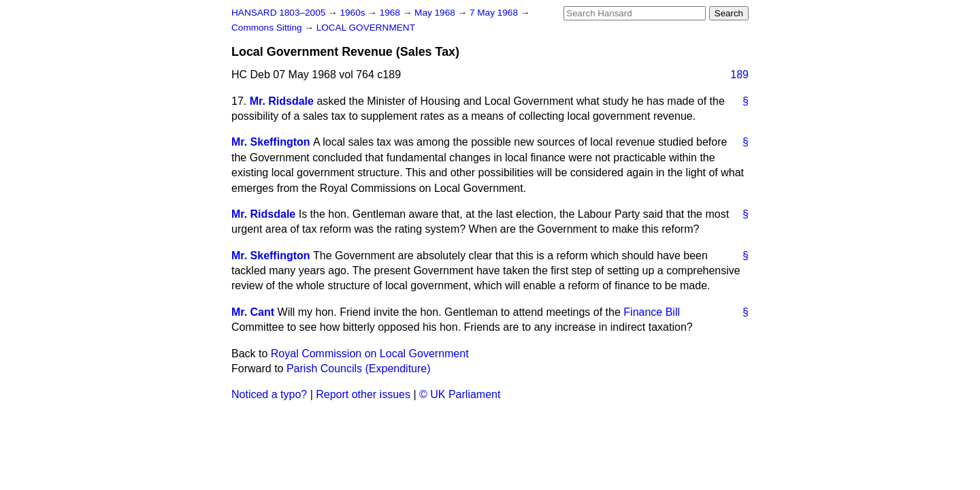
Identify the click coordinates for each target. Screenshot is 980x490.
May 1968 (436, 13)
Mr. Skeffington (271, 142)
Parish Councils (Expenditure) (359, 369)
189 (739, 75)
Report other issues (363, 394)
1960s (354, 13)
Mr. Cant (253, 312)
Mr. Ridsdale (282, 101)
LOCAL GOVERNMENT (366, 28)
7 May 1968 (495, 13)
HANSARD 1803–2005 (278, 13)
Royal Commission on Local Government (370, 354)
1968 (391, 13)
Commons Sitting (268, 28)
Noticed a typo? (269, 394)
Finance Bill (652, 312)
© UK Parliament (460, 394)
